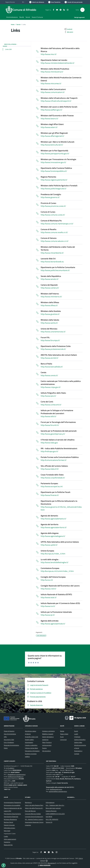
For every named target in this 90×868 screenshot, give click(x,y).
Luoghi (76, 734)
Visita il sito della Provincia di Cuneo (35, 808)
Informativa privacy (9, 828)
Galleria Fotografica (80, 740)
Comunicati (63, 740)
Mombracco (28, 802)
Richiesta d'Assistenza (10, 819)
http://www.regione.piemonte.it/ (54, 180)
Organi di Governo (9, 731)
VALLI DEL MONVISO (52, 819)
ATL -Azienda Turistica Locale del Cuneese (37, 819)
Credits (6, 836)
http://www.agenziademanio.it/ (53, 519)
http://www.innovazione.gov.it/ (53, 162)
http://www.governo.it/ (50, 197)
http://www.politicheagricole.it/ (54, 189)
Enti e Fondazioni (9, 742)
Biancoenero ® (52, 863)
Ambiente (28, 734)
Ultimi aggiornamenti (10, 839)
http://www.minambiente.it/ (52, 253)
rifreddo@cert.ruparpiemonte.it (17, 774)
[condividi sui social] (68, 29)
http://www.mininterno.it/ (51, 297)
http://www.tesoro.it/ (49, 119)
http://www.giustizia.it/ (50, 314)
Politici (6, 748)
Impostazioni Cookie (10, 834)
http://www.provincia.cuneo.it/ (53, 206)
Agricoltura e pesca (30, 731)
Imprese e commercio (48, 731)
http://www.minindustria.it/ (52, 72)
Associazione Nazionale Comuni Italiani (36, 822)
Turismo (44, 748)
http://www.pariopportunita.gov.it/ (55, 153)
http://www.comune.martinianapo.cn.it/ (57, 224)
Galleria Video (78, 742)
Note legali (7, 831)
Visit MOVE (49, 817)
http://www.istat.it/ (49, 597)
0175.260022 (10, 768)
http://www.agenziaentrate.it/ (53, 624)
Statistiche (7, 842)
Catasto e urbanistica (31, 745)
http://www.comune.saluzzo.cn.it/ (55, 241)
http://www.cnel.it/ (48, 589)
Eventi (76, 731)
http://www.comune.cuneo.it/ (53, 215)
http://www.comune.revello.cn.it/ (54, 232)
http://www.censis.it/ (49, 375)
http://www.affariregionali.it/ (52, 136)
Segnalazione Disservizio (11, 817)
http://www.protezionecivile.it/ (53, 349)
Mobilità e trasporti (48, 734)
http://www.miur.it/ (49, 54)
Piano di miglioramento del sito (13, 808)
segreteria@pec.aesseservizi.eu (58, 791)
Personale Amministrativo (11, 745)
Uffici (5, 737)
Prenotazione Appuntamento (12, 814)
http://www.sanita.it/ (49, 323)
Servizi (18, 24)
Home (13, 24)
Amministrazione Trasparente (12, 802)
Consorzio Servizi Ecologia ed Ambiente (36, 817)
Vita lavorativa (46, 751)
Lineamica (28, 825)
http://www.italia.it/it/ (50, 469)
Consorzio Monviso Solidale (33, 814)
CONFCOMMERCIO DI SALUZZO (55, 814)
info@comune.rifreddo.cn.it (16, 777)
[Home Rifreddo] (22, 10)
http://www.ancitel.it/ (50, 358)
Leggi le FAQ (8, 811)
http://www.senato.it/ (50, 279)
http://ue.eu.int (47, 580)
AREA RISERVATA (44, 865)
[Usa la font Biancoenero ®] (37, 2)
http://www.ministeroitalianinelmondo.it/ (58, 63)
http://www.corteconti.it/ (51, 405)
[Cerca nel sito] (82, 10)
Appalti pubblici (29, 740)
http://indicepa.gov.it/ (49, 451)
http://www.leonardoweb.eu (52, 262)
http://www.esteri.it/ (49, 127)
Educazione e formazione (32, 751)
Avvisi (62, 737)
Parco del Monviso (30, 811)
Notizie (62, 731)
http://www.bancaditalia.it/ (52, 367)
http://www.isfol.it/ (49, 416)
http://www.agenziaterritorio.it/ (54, 527)
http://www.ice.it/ (48, 606)
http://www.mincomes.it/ (51, 83)
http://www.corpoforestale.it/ (53, 478)
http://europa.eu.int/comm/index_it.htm (57, 571)
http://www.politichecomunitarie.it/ (55, 270)
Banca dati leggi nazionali (53, 808)
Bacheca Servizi (8, 822)
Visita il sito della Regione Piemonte (35, 805)
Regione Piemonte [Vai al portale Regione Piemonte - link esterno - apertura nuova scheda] (10, 2)
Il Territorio (77, 737)
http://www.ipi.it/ (48, 615)
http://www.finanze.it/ (50, 495)
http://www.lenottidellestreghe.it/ (55, 562)
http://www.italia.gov (49, 443)
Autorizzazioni (29, 742)
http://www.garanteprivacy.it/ (53, 434)
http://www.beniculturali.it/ (52, 145)
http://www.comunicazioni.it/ (53, 92)
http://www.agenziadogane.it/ (53, 536)
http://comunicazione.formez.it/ (54, 460)
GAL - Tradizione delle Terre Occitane (56, 805)
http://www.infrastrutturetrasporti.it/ (56, 101)
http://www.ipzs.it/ (48, 396)
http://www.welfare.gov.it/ (52, 110)
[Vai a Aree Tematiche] (54, 2)
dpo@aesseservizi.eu (56, 789)
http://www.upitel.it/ (49, 545)
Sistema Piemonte (51, 811)
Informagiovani (50, 802)
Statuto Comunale (9, 825)
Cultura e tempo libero (31, 748)
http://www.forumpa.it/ (50, 340)
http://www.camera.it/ (50, 288)
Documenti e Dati (9, 740)
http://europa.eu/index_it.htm (53, 554)
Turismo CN (49, 822)
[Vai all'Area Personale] (74, 2)
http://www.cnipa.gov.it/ (51, 387)
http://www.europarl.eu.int (52, 486)
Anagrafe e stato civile (32, 737)
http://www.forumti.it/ (50, 425)
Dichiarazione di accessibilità (12, 805)
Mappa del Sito (8, 845)
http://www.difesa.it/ (49, 305)
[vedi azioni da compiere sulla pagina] (69, 32)
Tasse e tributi (64, 734)
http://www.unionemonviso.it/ (53, 332)
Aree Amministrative (10, 734)
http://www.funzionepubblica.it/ (54, 171)
